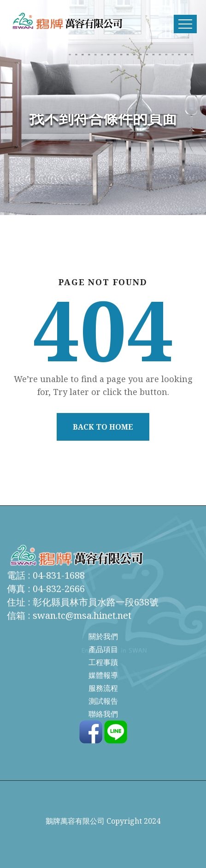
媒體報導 (103, 675)
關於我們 (103, 636)
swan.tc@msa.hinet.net (82, 615)
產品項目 (103, 649)
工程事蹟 (103, 662)
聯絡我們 (103, 714)
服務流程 (103, 688)
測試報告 (103, 701)
